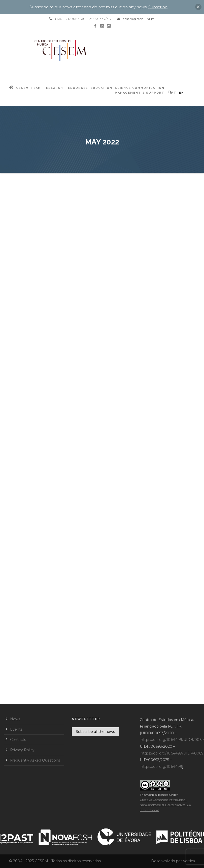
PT (174, 93)
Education (101, 88)
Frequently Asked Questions (35, 760)
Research (53, 88)
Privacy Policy (22, 750)
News (15, 719)
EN (182, 93)
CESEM (22, 88)
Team (36, 88)
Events (16, 729)
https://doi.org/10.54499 (161, 767)
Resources (77, 88)
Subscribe (158, 7)
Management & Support (140, 93)
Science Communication (140, 88)
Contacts (18, 740)
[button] (198, 7)
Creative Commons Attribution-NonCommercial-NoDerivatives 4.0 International (165, 805)
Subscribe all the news (95, 732)
